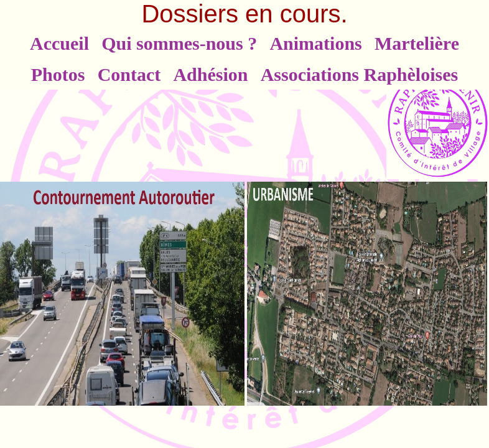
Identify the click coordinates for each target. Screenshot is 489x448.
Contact (129, 74)
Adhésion (210, 74)
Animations (315, 43)
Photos (58, 74)
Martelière (417, 43)
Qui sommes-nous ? (179, 43)
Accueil (59, 43)
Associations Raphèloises (360, 74)
